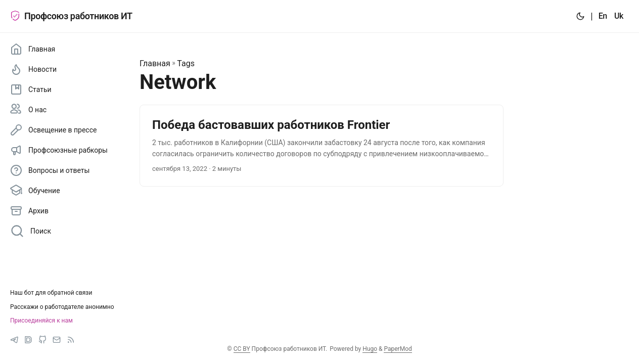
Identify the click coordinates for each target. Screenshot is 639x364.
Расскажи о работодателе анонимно (62, 307)
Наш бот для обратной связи (51, 293)
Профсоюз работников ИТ (71, 16)
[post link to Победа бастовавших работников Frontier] (322, 146)
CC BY (242, 349)
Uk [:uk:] (619, 16)
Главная (155, 63)
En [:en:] (603, 16)
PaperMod (398, 349)
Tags (186, 63)
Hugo (370, 349)
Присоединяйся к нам (41, 321)
